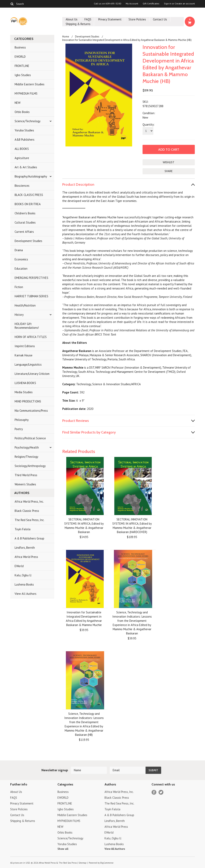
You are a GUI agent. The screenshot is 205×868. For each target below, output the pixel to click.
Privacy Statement (110, 19)
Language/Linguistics (28, 364)
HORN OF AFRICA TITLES (31, 337)
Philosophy (22, 420)
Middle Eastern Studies (30, 84)
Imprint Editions (25, 346)
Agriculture (22, 158)
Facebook (154, 792)
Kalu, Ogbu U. (23, 575)
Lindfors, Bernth (25, 548)
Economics (21, 259)
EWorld (19, 566)
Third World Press (26, 475)
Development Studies (28, 241)
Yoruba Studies (24, 130)
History (19, 315)
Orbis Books (22, 112)
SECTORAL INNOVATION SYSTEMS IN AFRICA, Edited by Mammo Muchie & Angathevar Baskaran (84, 526)
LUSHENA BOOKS (25, 383)
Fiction (19, 287)
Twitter (161, 792)
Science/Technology (28, 121)
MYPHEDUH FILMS (26, 93)
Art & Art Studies (26, 167)
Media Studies (24, 392)
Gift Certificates (151, 4)
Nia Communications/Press (31, 411)
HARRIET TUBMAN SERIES (31, 296)
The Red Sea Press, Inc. (30, 520)
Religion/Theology (26, 457)
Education (21, 269)
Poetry (19, 429)
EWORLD (20, 57)
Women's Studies (25, 484)
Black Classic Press (27, 511)
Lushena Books (24, 584)
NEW (18, 103)
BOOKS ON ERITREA (28, 204)
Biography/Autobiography (31, 176)
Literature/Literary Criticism (32, 374)
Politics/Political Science (30, 438)
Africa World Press (26, 557)
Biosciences (22, 186)
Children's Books (25, 213)
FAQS (88, 19)
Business (20, 47)
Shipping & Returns (78, 24)
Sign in (168, 4)
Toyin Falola (23, 529)
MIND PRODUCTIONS (28, 401)
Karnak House (24, 355)
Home (66, 37)
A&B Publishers (25, 140)
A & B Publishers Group (29, 538)
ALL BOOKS (22, 149)
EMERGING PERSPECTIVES (31, 278)
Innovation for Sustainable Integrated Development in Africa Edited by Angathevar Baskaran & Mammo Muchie (84, 619)
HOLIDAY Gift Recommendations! (27, 326)
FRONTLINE (22, 66)
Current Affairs (24, 232)
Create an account (185, 4)
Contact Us (160, 19)
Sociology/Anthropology (30, 466)
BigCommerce (107, 863)
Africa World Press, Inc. (29, 502)
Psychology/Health (27, 447)
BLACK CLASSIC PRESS (29, 195)
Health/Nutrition (25, 305)
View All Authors (26, 594)
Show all (63, 849)
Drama (19, 250)
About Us (72, 19)
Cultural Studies (25, 222)
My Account (132, 4)
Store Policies (137, 19)
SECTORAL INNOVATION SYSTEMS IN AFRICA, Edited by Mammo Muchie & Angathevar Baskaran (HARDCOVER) (132, 526)
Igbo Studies (23, 75)
